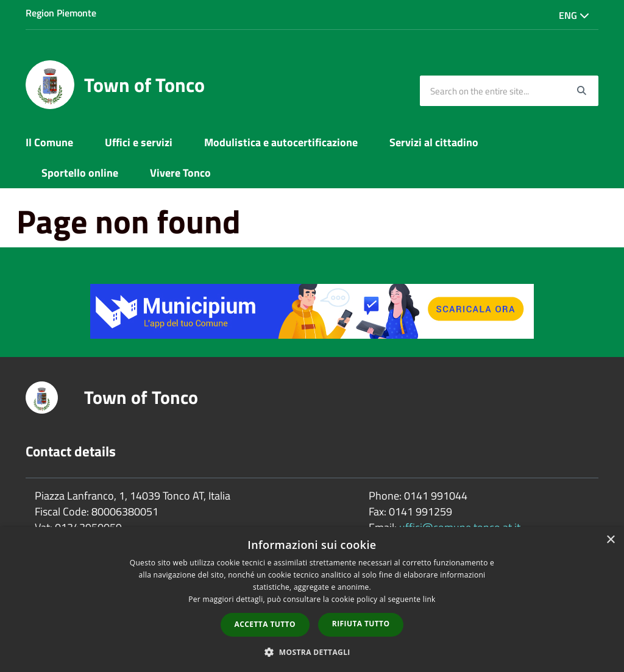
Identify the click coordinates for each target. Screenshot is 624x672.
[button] (312, 652)
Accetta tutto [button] (265, 624)
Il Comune (49, 142)
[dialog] (312, 599)
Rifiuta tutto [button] (361, 624)
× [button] (610, 540)
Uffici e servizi (139, 142)
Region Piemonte (61, 13)
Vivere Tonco (180, 173)
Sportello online (80, 173)
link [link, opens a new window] (429, 599)
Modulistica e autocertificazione (281, 142)
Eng (574, 15)
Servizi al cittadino (434, 142)
